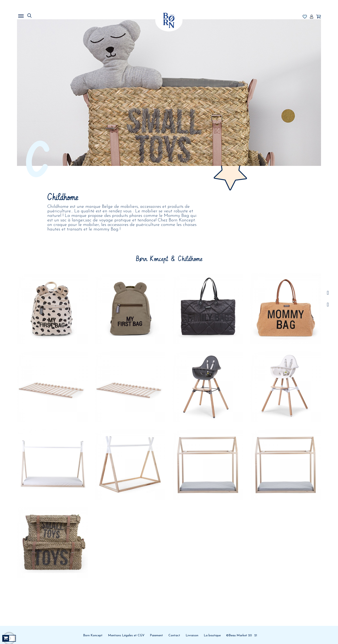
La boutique (212, 636)
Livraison (192, 636)
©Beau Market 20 (239, 636)
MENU (44, 15)
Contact (174, 636)
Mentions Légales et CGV (126, 636)
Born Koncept (93, 636)
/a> (328, 293)
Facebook (328, 305)
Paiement (156, 636)
